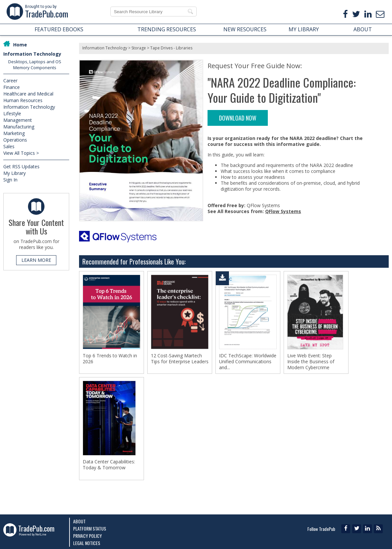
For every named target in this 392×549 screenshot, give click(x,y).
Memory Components (35, 68)
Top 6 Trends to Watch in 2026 (110, 359)
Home (20, 45)
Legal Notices (87, 543)
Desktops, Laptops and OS (35, 62)
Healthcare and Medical (28, 94)
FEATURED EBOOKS (59, 29)
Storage (139, 48)
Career (10, 81)
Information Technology (32, 54)
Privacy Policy (87, 536)
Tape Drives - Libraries (171, 48)
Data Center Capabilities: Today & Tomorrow (109, 465)
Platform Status (90, 528)
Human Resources (23, 100)
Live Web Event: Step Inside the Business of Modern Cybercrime (311, 362)
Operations (15, 140)
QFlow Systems (283, 211)
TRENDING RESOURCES (167, 29)
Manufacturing (19, 127)
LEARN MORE (36, 260)
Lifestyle (12, 113)
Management (18, 120)
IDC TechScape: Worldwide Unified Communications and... (248, 362)
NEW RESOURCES (245, 29)
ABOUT (363, 29)
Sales (9, 146)
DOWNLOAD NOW (238, 118)
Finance (12, 87)
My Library (14, 173)
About (79, 521)
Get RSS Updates (21, 166)
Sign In (10, 180)
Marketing (14, 133)
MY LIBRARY (304, 29)
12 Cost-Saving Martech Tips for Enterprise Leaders (180, 359)
